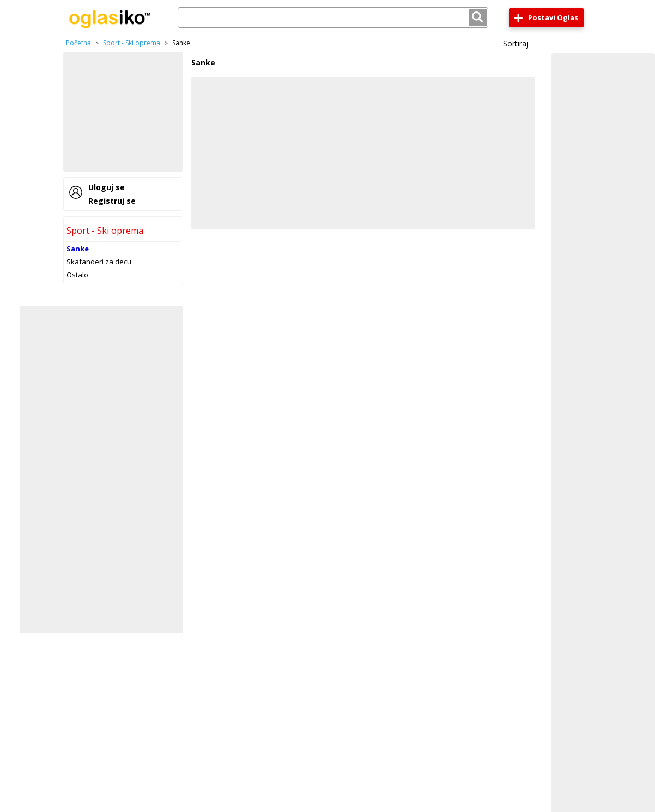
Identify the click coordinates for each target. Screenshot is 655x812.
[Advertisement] (123, 112)
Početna (78, 43)
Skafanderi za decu (99, 262)
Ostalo (77, 275)
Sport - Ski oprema (132, 43)
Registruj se (112, 201)
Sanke (78, 249)
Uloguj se (107, 187)
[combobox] (333, 17)
